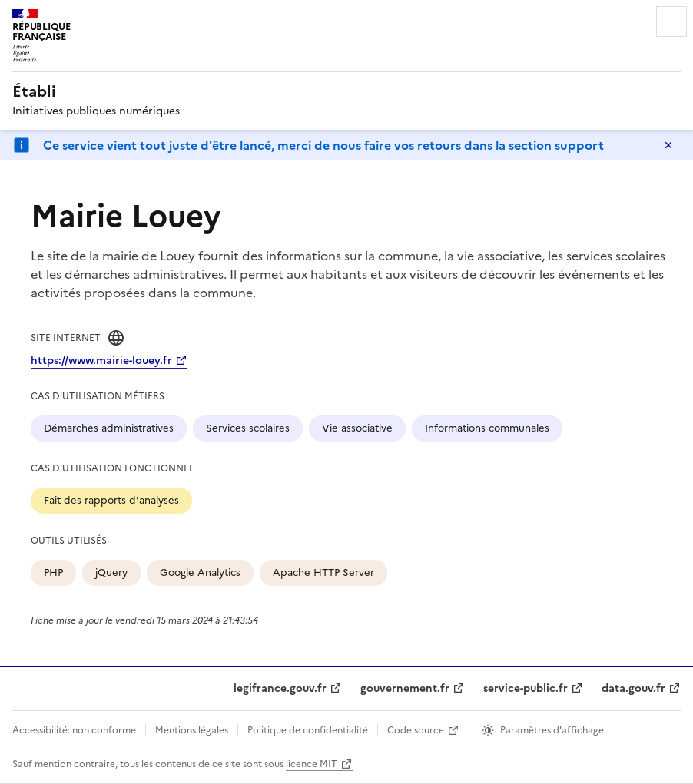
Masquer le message (668, 145)
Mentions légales (192, 730)
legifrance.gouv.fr (280, 688)
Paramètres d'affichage (552, 730)
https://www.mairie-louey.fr (101, 361)
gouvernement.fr (405, 688)
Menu (671, 22)
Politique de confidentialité (308, 730)
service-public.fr (526, 688)
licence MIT (312, 764)
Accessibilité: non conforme (74, 730)
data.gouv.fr (633, 688)
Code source (416, 730)
